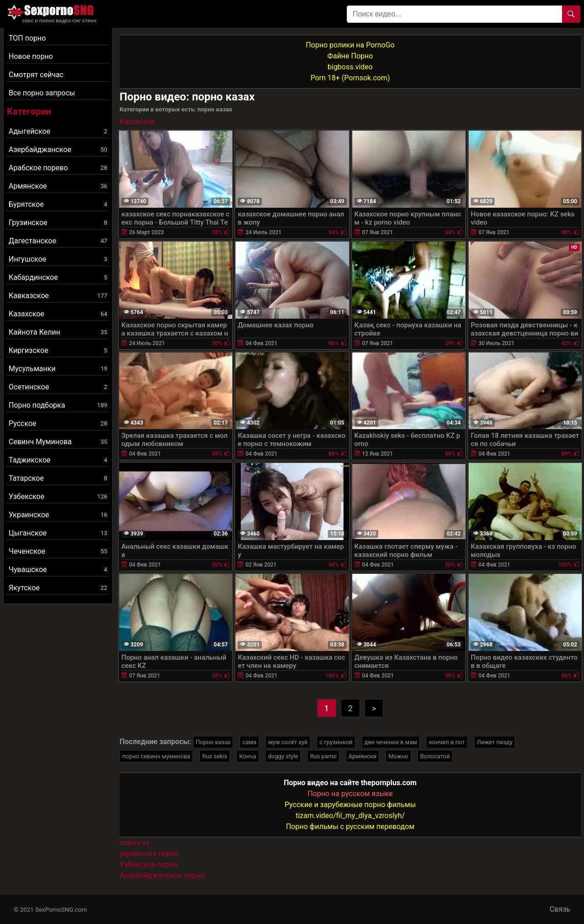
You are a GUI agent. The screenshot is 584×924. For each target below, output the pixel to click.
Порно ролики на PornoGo (350, 45)
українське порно (149, 853)
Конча (248, 756)
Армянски (362, 756)
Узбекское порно (149, 864)
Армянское (58, 186)
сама (249, 742)
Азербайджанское (58, 150)
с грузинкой (336, 742)
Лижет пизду (495, 742)
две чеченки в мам (391, 742)
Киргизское (58, 350)
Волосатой (435, 756)
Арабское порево (58, 168)
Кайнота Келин (58, 332)
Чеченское (58, 551)
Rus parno (323, 756)
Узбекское (58, 496)
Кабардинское (58, 277)
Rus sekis (215, 756)
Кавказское (58, 296)
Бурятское (58, 204)
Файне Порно (350, 56)
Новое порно (31, 56)
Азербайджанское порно (162, 875)
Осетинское (58, 387)
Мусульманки (58, 369)
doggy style (283, 756)
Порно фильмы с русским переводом (350, 827)
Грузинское (58, 223)
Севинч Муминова (58, 442)
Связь (560, 909)
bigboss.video (350, 67)
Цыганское (58, 533)
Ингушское (58, 259)
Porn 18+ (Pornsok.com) (350, 78)
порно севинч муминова (156, 756)
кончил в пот (447, 742)
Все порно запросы (42, 93)
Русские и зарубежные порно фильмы (350, 805)
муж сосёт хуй (288, 742)
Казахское (58, 314)
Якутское (58, 588)
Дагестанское (58, 241)
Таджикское (58, 460)
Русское (58, 423)
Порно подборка (58, 405)
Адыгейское (58, 131)
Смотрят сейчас (36, 75)
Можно (398, 756)
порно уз (134, 843)
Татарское (58, 478)
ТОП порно (27, 38)
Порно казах (213, 742)
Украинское (58, 515)
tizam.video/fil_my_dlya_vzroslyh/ (350, 816)
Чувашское (58, 570)
